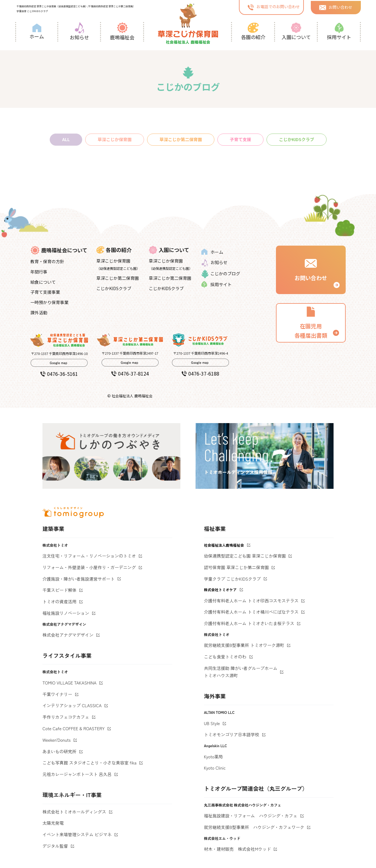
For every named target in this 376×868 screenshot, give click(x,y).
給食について (43, 282)
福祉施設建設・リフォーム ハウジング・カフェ (251, 816)
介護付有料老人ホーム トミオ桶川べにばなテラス (251, 612)
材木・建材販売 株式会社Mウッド (238, 849)
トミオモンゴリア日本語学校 (232, 734)
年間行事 (39, 272)
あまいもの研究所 (59, 751)
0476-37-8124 (130, 373)
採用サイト (339, 32)
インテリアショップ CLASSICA (72, 705)
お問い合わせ (336, 7)
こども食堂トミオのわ (225, 657)
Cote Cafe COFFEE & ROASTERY (74, 728)
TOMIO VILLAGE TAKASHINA (69, 683)
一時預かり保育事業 (49, 302)
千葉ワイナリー (57, 694)
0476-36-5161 (59, 374)
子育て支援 (240, 139)
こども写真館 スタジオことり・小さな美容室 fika (89, 763)
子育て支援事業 (45, 292)
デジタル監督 (55, 846)
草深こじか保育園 (115, 139)
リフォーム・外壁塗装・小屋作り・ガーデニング (89, 567)
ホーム (37, 32)
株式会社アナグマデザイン (68, 635)
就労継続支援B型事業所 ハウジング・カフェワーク (254, 827)
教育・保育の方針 (47, 261)
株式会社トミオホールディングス (74, 812)
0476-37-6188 (200, 373)
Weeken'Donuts (57, 740)
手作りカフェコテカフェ (66, 717)
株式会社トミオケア (220, 590)
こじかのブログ (221, 274)
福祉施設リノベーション (66, 613)
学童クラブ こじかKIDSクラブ (233, 579)
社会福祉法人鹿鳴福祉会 (224, 545)
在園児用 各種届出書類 (311, 322)
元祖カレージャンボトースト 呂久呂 (77, 774)
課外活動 (39, 313)
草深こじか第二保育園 (181, 139)
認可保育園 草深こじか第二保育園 (237, 567)
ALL (66, 139)
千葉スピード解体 (59, 590)
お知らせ (79, 31)
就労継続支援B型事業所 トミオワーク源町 (244, 645)
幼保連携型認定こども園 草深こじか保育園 (245, 556)
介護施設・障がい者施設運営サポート (79, 579)
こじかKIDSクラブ (297, 139)
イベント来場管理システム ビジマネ (77, 834)
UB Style (212, 723)
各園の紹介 (253, 31)
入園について (296, 31)
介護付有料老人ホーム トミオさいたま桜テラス (249, 623)
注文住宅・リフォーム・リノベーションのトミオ (89, 556)
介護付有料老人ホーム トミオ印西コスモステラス (251, 601)
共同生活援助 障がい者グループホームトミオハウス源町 (241, 672)
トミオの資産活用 (59, 601)
